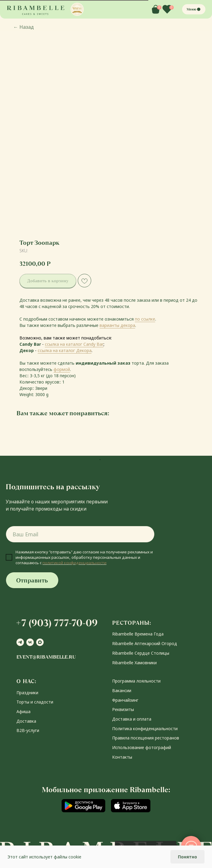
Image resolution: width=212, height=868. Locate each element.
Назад (24, 27)
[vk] (30, 642)
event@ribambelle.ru (46, 657)
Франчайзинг (125, 700)
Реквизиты (123, 709)
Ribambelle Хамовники (134, 663)
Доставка (26, 721)
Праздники (27, 693)
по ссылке (145, 319)
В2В (21, 730)
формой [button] (62, 369)
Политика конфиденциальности (145, 729)
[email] (80, 534)
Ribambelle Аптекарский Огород (145, 643)
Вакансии (122, 690)
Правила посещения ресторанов (146, 738)
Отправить (32, 580)
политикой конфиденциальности (74, 563)
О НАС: (26, 681)
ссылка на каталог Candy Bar (74, 344)
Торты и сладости (35, 702)
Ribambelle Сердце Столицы (141, 653)
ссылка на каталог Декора (65, 350)
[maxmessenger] (40, 642)
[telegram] (20, 642)
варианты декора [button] (117, 325)
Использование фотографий (142, 747)
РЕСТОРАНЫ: (132, 623)
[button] (77, 9)
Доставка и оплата (132, 719)
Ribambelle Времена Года (138, 634)
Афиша (23, 711)
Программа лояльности (136, 681)
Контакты (122, 757)
